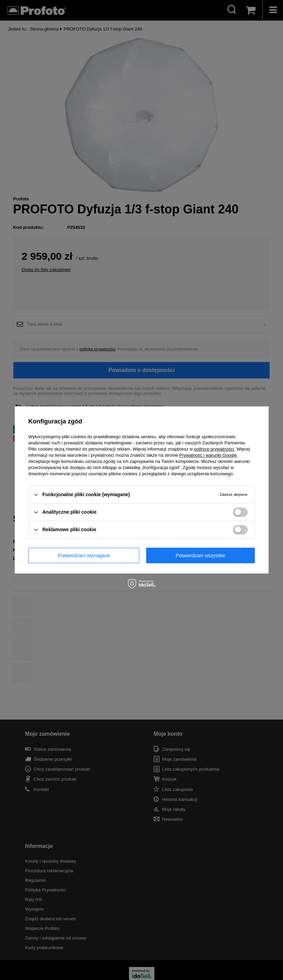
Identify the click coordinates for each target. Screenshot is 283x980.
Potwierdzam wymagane (84, 556)
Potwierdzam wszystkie (201, 556)
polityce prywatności (214, 449)
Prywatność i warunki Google (208, 455)
